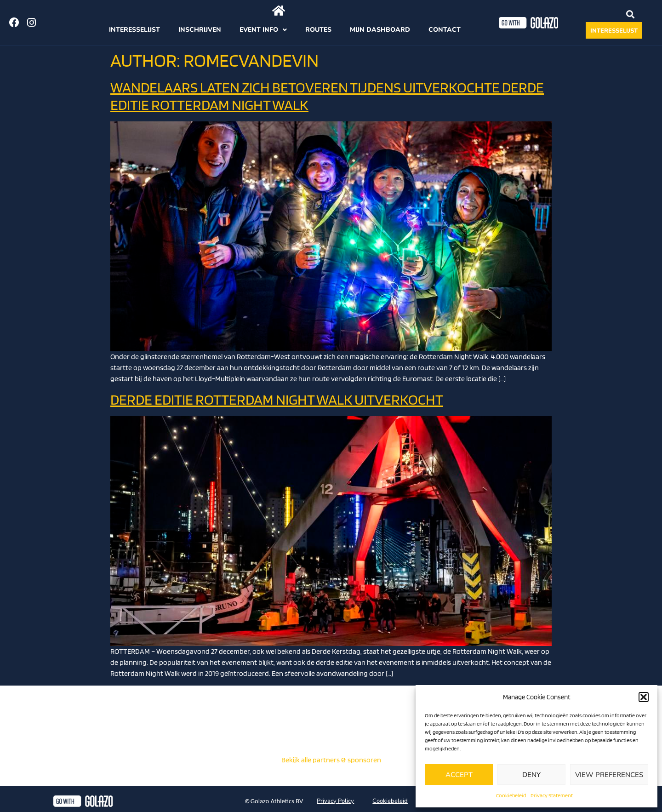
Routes (318, 30)
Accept (459, 775)
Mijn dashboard (380, 30)
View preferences (609, 775)
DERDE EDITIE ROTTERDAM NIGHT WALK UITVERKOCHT (277, 399)
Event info (263, 30)
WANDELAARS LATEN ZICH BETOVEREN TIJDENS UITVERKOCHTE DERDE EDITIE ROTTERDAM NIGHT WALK (327, 96)
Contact (445, 30)
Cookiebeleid (511, 795)
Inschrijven (200, 30)
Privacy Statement (552, 795)
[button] (644, 697)
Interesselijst (134, 30)
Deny (531, 775)
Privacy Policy (335, 801)
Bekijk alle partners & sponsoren (331, 760)
